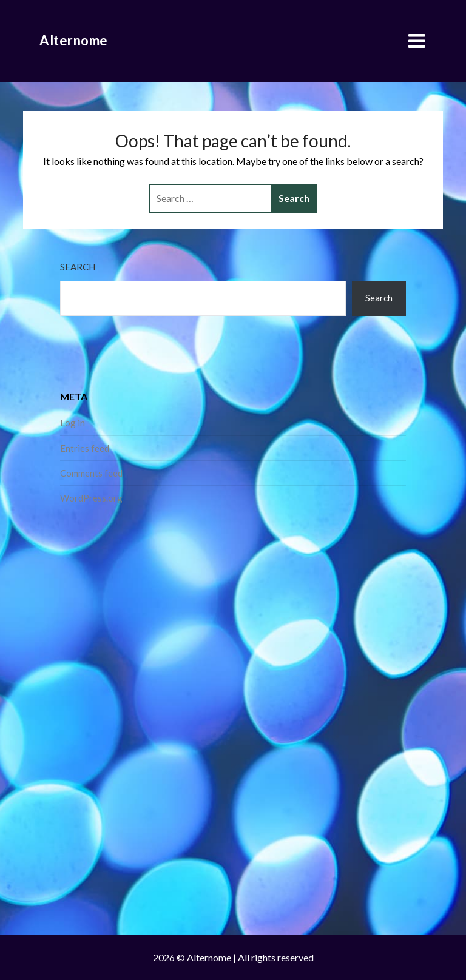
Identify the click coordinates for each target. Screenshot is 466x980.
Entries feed (85, 448)
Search (78, 267)
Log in (73, 423)
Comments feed (91, 473)
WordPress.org (91, 498)
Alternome (74, 40)
